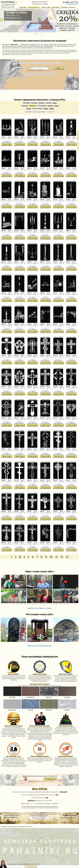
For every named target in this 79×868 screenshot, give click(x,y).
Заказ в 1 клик (6, 144)
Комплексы (25, 106)
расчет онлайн (5, 732)
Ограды (29, 109)
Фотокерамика (42, 106)
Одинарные (34, 103)
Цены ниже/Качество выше (8, 4)
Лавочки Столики (37, 109)
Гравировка (33, 106)
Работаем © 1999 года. (11, 817)
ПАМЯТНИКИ (8, 2)
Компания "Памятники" (11, 815)
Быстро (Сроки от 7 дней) (7, 6)
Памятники (26, 103)
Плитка (46, 109)
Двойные (41, 103)
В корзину (7, 141)
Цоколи (56, 106)
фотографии (40, 645)
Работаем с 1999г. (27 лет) (8, 8)
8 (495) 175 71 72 (71, 2)
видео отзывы (40, 608)
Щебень (51, 109)
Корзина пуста (72, 4)
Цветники (50, 106)
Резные (54, 103)
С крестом (48, 103)
